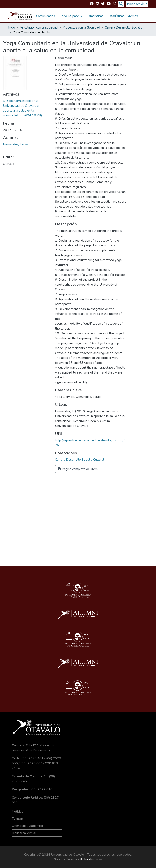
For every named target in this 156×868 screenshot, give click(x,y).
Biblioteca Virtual (24, 833)
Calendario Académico (27, 826)
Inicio (12, 27)
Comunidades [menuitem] (46, 16)
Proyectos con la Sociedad (81, 27)
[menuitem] (71, 16)
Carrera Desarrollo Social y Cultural (125, 27)
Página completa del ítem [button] (78, 469)
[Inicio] (20, 16)
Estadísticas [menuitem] (95, 16)
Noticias (17, 812)
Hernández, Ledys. (16, 144)
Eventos (18, 819)
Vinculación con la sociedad (39, 27)
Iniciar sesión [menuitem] (136, 4)
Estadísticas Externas (123, 16)
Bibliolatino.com (91, 859)
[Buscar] (121, 4)
